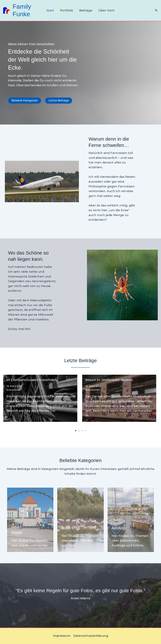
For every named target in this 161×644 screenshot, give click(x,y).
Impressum (62, 636)
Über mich (106, 10)
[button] (25, 101)
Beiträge (86, 10)
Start (51, 10)
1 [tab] (76, 431)
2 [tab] (79, 431)
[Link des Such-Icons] (156, 10)
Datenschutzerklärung (91, 636)
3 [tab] (82, 431)
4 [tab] (85, 431)
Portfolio (67, 10)
